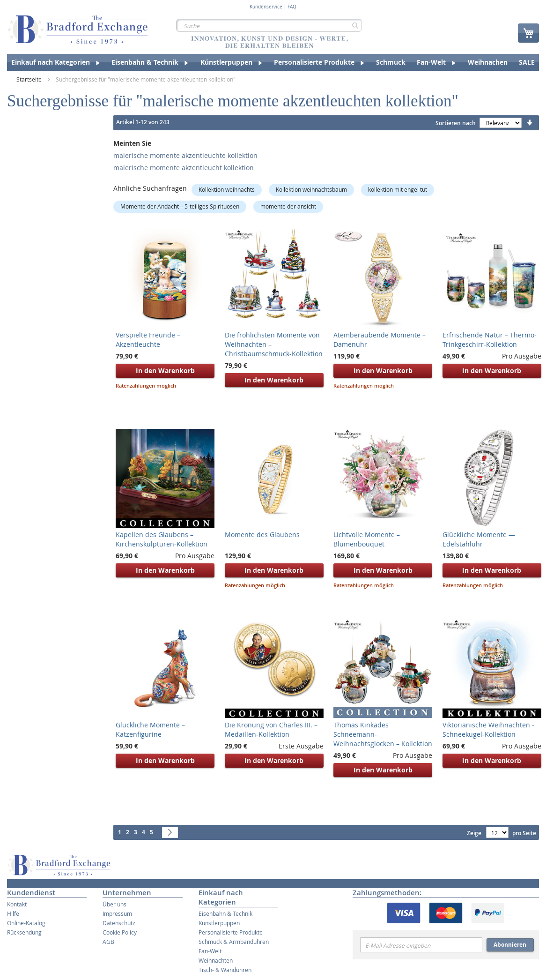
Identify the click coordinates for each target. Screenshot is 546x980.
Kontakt (17, 904)
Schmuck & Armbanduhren (234, 942)
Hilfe (13, 913)
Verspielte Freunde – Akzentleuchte (148, 340)
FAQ (292, 7)
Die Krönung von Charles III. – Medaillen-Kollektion (271, 729)
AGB (108, 942)
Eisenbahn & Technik (225, 913)
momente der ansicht (288, 206)
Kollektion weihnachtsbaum (311, 189)
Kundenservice (266, 7)
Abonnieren (510, 945)
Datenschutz (119, 923)
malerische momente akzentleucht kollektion (184, 168)
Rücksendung (24, 932)
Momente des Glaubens (262, 535)
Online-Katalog (26, 923)
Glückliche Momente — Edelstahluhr (479, 539)
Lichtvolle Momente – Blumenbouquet (367, 539)
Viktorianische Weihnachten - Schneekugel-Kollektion (488, 729)
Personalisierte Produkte (231, 932)
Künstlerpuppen (219, 923)
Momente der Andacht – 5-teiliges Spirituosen (180, 206)
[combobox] (269, 25)
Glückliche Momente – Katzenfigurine (150, 729)
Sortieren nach (456, 123)
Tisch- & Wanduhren (225, 970)
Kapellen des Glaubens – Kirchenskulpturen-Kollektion (162, 539)
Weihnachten (216, 960)
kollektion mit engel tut (398, 189)
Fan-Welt (210, 951)
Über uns (114, 904)
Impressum (117, 913)
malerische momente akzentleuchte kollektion (185, 155)
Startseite (30, 79)
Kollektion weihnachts (227, 189)
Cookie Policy (120, 932)
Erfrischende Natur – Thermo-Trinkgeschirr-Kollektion (490, 340)
